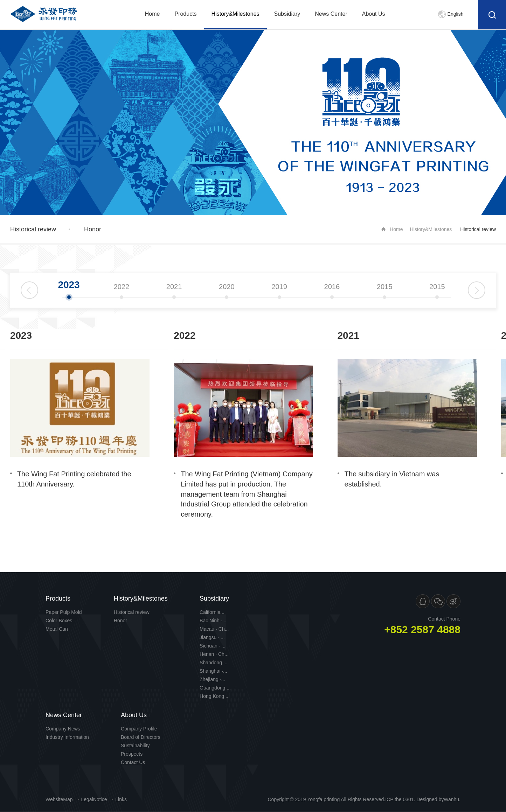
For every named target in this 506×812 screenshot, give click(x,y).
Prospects (132, 754)
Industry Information (67, 737)
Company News (63, 729)
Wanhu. (452, 799)
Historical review (33, 229)
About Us (374, 14)
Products (185, 14)
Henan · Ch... (214, 654)
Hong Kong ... (215, 696)
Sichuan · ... (213, 646)
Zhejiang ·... (212, 679)
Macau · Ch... (214, 629)
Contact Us (133, 762)
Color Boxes (59, 621)
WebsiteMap (59, 799)
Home (153, 14)
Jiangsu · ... (212, 637)
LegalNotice (94, 799)
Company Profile (139, 729)
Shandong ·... (214, 663)
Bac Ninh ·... (213, 621)
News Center (331, 14)
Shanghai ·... (213, 671)
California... (212, 612)
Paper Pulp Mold (64, 612)
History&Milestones (235, 14)
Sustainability (135, 745)
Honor (93, 229)
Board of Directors (141, 737)
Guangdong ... (215, 688)
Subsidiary (287, 14)
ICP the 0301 (399, 799)
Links (121, 799)
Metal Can (57, 629)
